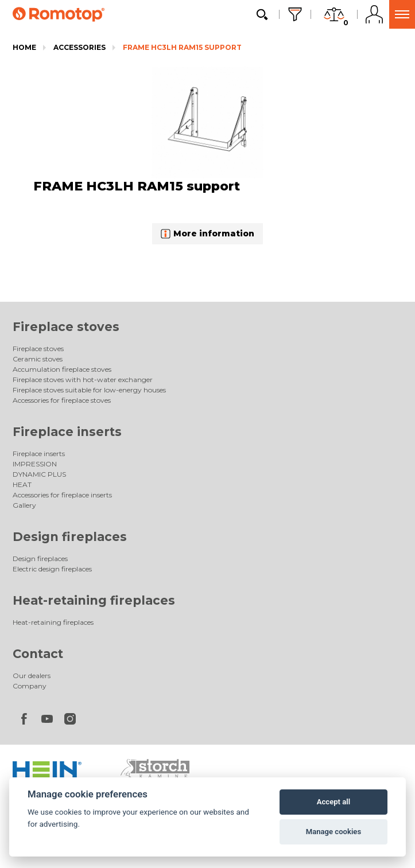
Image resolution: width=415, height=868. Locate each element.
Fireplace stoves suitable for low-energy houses (89, 390)
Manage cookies (333, 832)
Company (30, 686)
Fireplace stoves (66, 327)
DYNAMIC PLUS (39, 474)
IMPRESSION (35, 464)
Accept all (333, 802)
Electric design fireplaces (52, 569)
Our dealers (32, 676)
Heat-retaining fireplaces (94, 600)
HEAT (22, 484)
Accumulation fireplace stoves (62, 369)
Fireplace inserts (67, 432)
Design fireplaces (70, 537)
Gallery (24, 505)
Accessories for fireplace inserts (62, 495)
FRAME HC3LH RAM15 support (182, 47)
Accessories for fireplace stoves (62, 400)
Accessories (79, 47)
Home (24, 47)
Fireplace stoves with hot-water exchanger (83, 379)
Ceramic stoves (38, 359)
